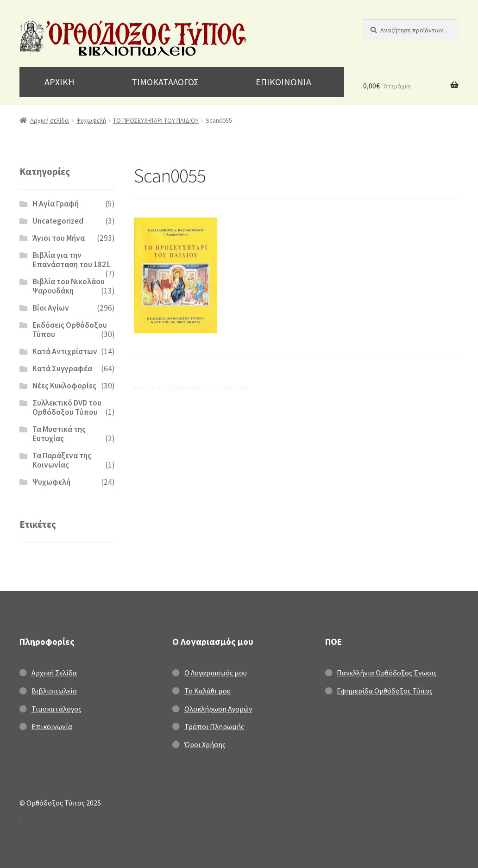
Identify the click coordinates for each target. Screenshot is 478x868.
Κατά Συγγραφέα (62, 368)
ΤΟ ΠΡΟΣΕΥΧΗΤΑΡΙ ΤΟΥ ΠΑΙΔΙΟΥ (156, 120)
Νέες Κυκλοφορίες (64, 386)
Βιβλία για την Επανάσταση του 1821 (71, 260)
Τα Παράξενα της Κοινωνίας (62, 460)
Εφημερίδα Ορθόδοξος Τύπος (385, 691)
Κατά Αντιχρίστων (65, 351)
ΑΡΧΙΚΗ (60, 82)
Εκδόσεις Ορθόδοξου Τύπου (70, 330)
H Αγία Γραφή (56, 204)
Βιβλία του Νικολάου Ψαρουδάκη (69, 286)
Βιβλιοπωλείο (54, 691)
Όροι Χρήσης (205, 744)
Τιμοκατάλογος (57, 709)
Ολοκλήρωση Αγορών (218, 709)
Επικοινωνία (52, 726)
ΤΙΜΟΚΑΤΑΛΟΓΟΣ (165, 82)
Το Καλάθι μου (208, 691)
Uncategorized (58, 221)
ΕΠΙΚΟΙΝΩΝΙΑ (283, 82)
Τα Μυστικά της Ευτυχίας (59, 434)
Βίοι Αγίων (51, 308)
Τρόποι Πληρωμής (214, 726)
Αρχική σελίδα (50, 120)
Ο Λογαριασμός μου (216, 673)
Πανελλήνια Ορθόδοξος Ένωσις (387, 673)
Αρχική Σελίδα (54, 673)
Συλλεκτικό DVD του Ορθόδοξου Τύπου (67, 407)
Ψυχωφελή (91, 120)
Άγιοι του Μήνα (59, 238)
